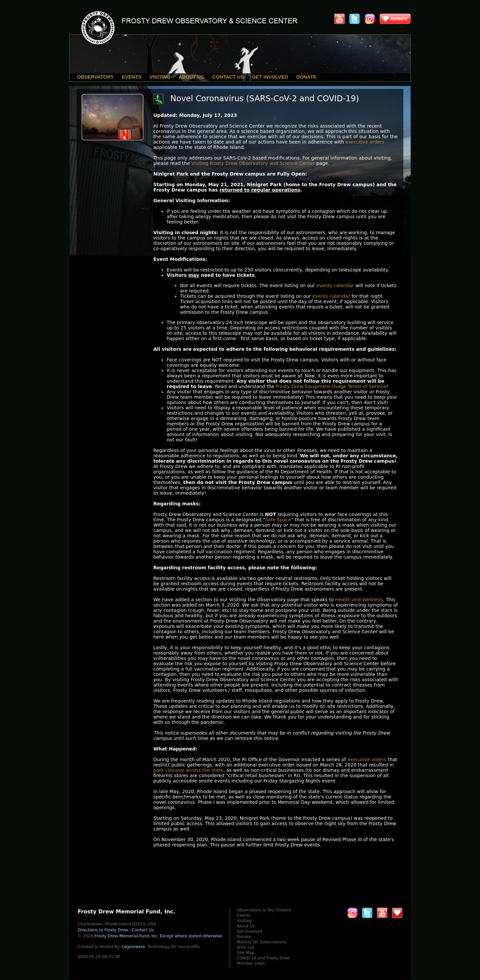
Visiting (160, 77)
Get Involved (270, 77)
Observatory (95, 77)
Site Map (245, 953)
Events (131, 77)
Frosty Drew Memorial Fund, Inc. (158, 936)
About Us (191, 77)
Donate (306, 77)
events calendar (335, 285)
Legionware (133, 947)
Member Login (251, 963)
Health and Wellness (359, 600)
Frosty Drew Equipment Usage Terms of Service (331, 386)
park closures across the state (188, 770)
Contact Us (228, 77)
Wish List (246, 947)
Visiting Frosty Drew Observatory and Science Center (253, 163)
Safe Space (278, 520)
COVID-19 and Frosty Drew (263, 958)
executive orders (365, 142)
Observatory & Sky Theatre (264, 910)
